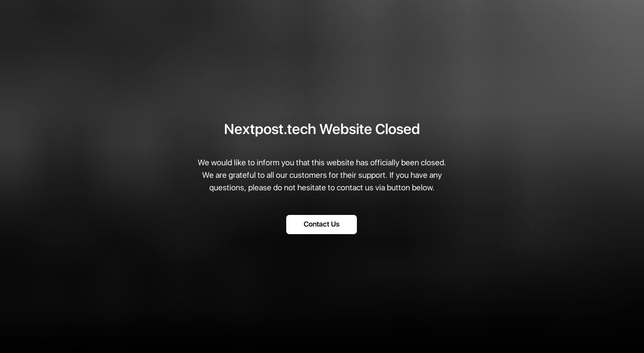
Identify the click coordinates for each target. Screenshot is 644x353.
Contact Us (322, 224)
